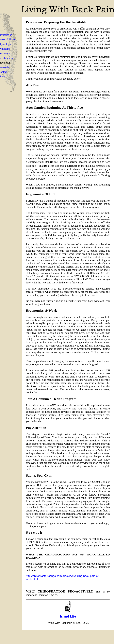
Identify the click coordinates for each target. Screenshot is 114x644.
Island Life (68, 616)
